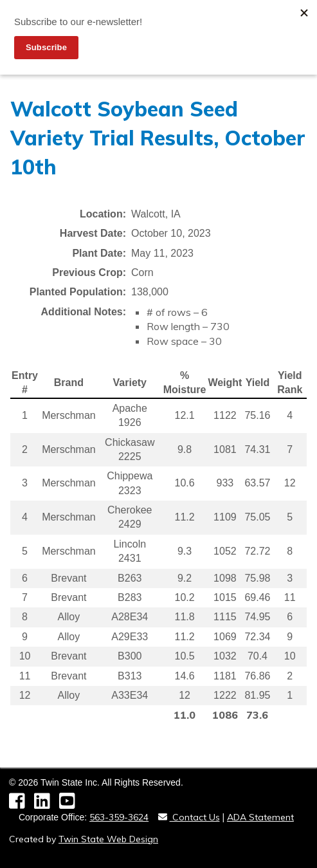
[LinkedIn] (47, 804)
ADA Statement (260, 817)
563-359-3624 (119, 817)
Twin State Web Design (108, 839)
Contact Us (189, 817)
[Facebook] (22, 804)
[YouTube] (70, 804)
